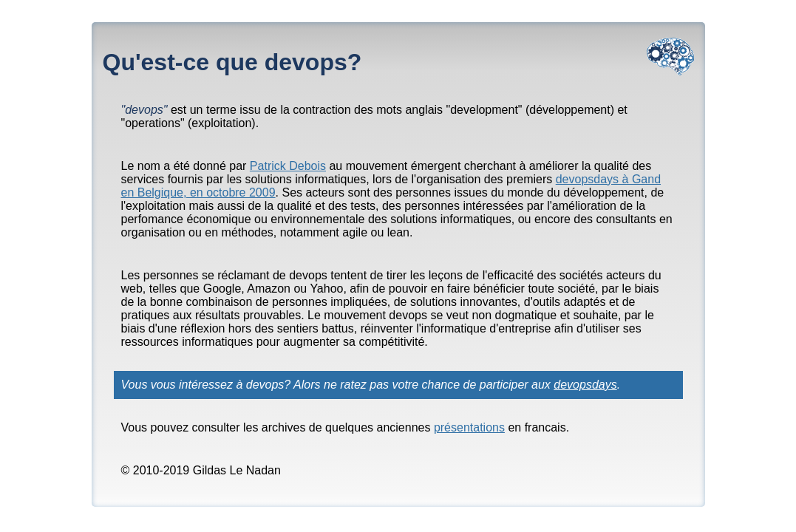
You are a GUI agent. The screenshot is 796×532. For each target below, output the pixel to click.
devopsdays (585, 385)
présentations (469, 427)
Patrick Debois (288, 166)
